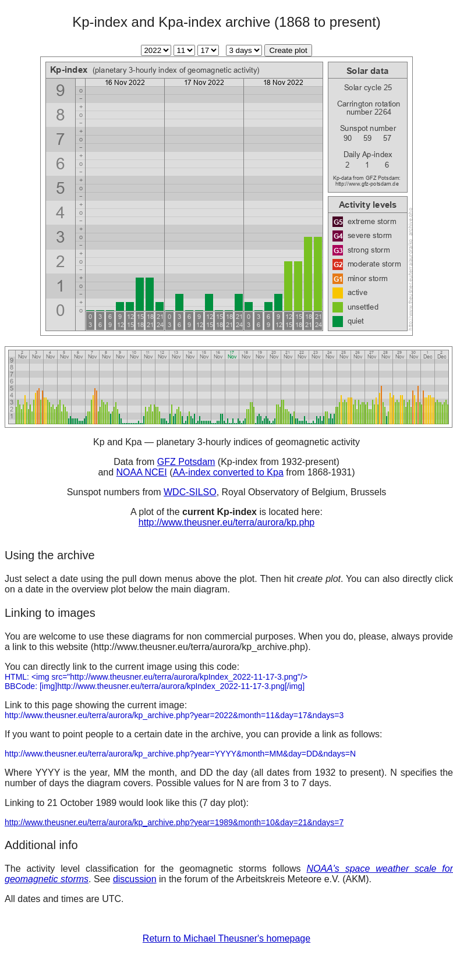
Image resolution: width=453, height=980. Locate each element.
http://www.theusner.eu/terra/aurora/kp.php (226, 522)
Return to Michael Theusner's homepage (226, 938)
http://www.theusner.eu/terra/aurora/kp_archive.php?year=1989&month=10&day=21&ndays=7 (174, 822)
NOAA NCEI (142, 472)
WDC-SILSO (190, 492)
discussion (135, 879)
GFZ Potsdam (186, 462)
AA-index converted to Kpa (228, 472)
